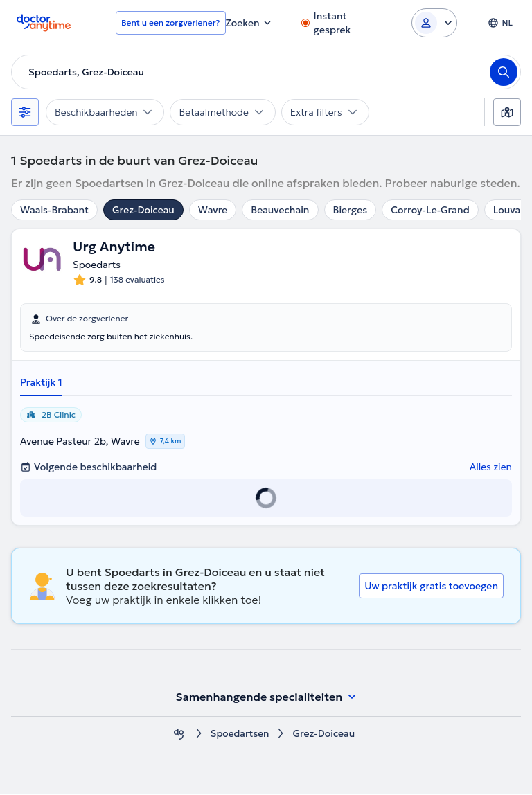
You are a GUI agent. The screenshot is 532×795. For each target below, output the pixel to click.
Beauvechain (280, 210)
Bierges (351, 210)
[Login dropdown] (434, 23)
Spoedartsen (240, 734)
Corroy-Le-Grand (430, 210)
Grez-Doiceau (143, 210)
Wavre (213, 210)
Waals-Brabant (54, 210)
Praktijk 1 (41, 383)
